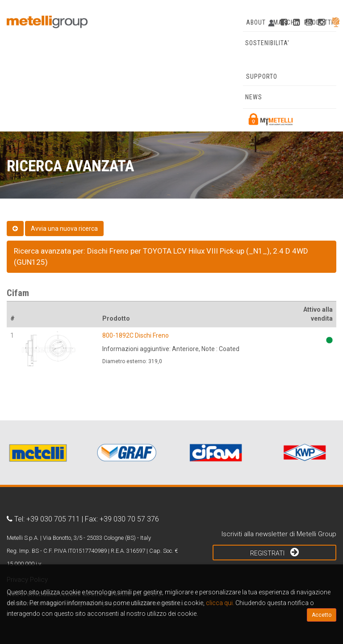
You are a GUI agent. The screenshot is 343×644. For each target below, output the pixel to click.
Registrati (274, 552)
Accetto (322, 615)
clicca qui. (220, 603)
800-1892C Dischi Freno (136, 335)
